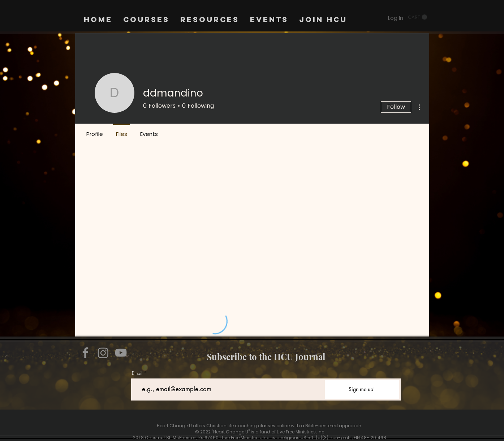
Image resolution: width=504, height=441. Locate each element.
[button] (417, 17)
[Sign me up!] (362, 389)
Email (137, 373)
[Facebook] (85, 353)
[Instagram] (103, 353)
